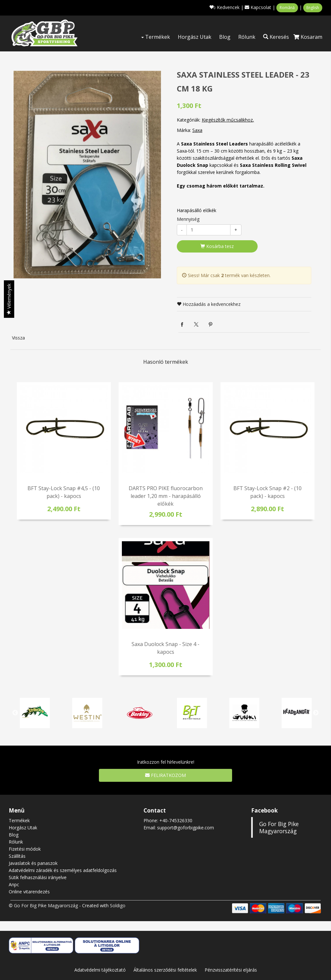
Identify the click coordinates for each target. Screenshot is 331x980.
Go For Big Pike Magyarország (279, 827)
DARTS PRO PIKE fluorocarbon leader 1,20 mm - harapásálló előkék (166, 496)
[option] (87, 174)
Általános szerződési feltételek (165, 970)
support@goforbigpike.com (186, 828)
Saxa (197, 130)
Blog (225, 37)
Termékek (156, 37)
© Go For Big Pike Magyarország (43, 905)
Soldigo (118, 905)
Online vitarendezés (29, 892)
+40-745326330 (176, 820)
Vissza (18, 338)
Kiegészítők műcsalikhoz (227, 120)
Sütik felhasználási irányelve (38, 877)
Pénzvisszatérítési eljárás (231, 970)
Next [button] (316, 713)
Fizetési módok (25, 849)
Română (287, 8)
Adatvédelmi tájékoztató (100, 970)
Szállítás (17, 856)
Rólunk (247, 37)
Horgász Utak (195, 37)
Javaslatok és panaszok (33, 863)
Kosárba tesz (217, 246)
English (313, 8)
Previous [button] (15, 713)
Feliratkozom (165, 775)
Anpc (14, 884)
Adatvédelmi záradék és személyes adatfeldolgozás (63, 870)
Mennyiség (188, 219)
